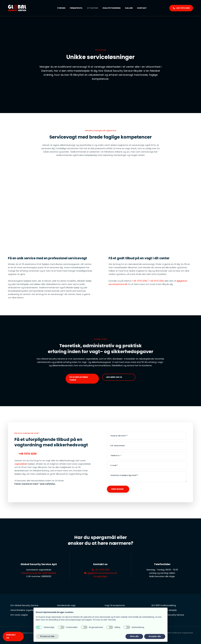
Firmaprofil (76, 8)
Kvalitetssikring (112, 8)
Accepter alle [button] (155, 636)
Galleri (129, 8)
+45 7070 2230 (140, 281)
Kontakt (142, 8)
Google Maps (100, 576)
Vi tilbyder (93, 8)
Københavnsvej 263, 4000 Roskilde (39, 573)
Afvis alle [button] (134, 636)
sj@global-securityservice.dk (100, 573)
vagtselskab (21, 464)
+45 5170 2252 (157, 281)
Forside (61, 8)
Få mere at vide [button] (47, 636)
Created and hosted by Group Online (25, 633)
